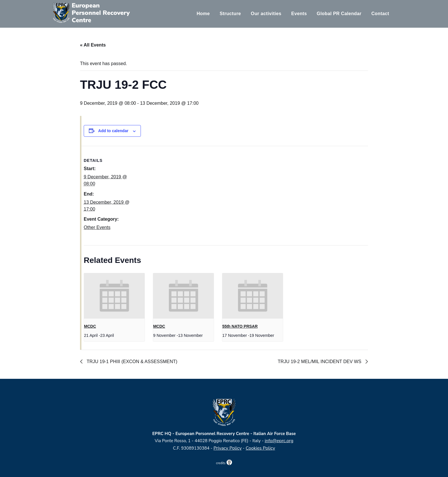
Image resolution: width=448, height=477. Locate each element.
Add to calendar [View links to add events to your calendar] (113, 131)
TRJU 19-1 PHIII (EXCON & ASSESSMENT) (131, 362)
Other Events (97, 227)
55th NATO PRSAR (240, 326)
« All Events (93, 45)
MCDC (90, 326)
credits (224, 463)
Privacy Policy (228, 448)
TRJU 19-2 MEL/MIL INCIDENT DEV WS (320, 362)
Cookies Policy (260, 448)
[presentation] (114, 296)
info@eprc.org (279, 441)
